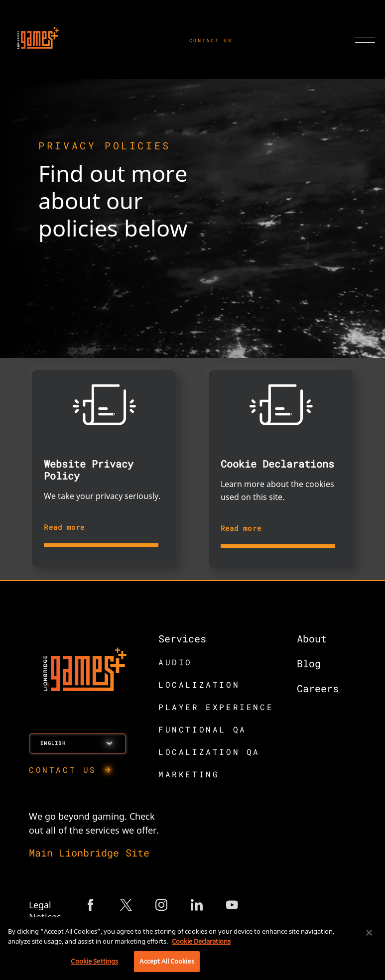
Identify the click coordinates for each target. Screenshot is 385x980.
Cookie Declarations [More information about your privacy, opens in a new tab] (201, 941)
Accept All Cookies (167, 961)
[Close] (369, 933)
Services (182, 638)
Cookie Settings (94, 961)
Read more (64, 527)
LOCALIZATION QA (209, 752)
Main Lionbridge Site (89, 853)
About (312, 638)
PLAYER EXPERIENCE (216, 707)
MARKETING (189, 774)
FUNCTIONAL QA (202, 729)
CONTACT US (211, 41)
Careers (318, 688)
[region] (192, 948)
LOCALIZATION (199, 684)
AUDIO (175, 662)
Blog (309, 663)
